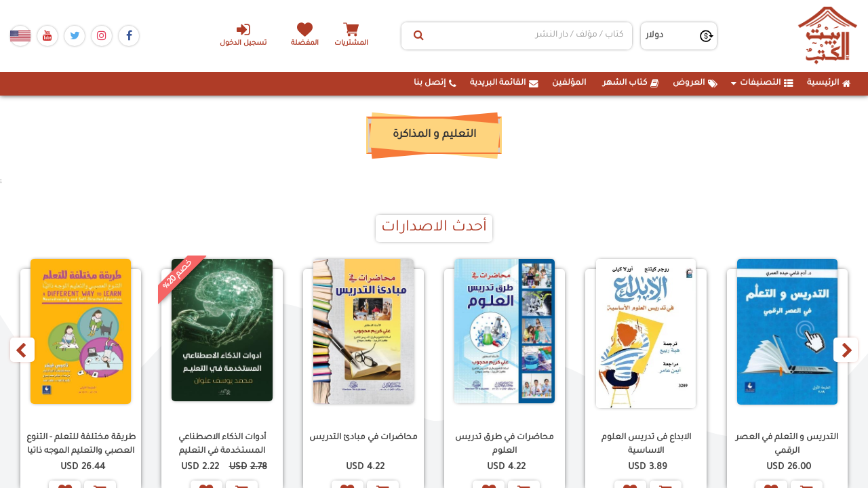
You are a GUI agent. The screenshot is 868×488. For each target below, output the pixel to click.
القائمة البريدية (504, 83)
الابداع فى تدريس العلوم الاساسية (646, 444)
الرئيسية (829, 83)
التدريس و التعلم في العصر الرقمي (787, 444)
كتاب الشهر (631, 83)
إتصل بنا (435, 83)
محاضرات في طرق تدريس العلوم (505, 444)
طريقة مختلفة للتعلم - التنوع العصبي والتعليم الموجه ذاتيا (81, 444)
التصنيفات (762, 83)
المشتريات (352, 44)
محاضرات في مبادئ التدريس (363, 438)
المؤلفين (569, 83)
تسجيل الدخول (243, 35)
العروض (695, 83)
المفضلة (305, 44)
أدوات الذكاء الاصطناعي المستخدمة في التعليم (222, 444)
